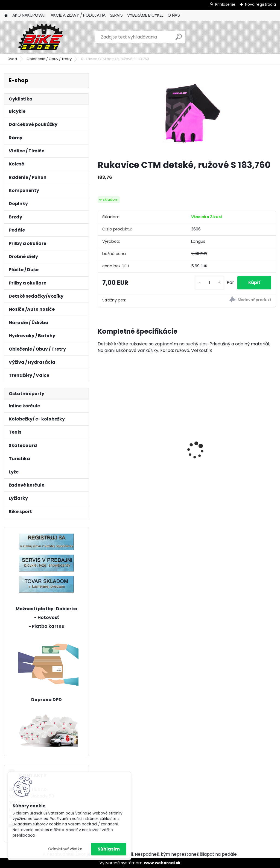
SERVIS (116, 15)
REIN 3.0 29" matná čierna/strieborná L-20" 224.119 (244, 427)
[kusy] (209, 283)
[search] (179, 39)
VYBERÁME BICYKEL (145, 15)
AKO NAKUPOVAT (29, 15)
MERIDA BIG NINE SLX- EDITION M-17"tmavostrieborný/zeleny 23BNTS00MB (126, 442)
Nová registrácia (260, 4)
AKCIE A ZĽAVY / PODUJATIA (78, 15)
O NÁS (174, 15)
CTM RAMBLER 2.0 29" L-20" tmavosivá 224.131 (186, 431)
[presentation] (101, 441)
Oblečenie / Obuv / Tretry (49, 59)
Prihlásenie (225, 4)
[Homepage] (6, 15)
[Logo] (42, 37)
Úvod (12, 59)
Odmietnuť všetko (65, 849)
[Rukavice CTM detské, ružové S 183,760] (187, 114)
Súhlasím (109, 849)
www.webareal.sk (162, 863)
